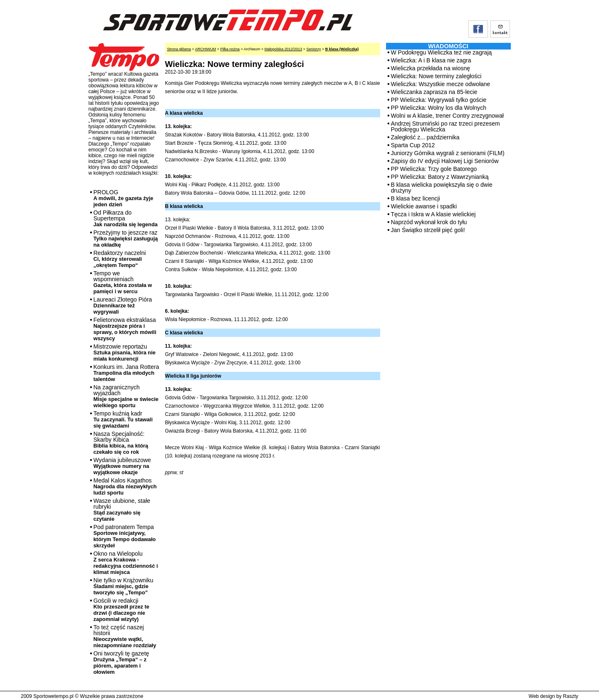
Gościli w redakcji (121, 610)
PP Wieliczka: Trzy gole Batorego (434, 169)
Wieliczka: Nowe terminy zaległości (436, 76)
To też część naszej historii (125, 636)
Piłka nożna (230, 49)
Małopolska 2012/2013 (283, 49)
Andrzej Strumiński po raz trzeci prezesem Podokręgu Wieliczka (446, 126)
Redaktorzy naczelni (120, 259)
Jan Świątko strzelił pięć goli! (428, 230)
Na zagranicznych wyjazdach (126, 396)
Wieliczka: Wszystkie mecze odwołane (441, 84)
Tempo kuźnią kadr (123, 419)
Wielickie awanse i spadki (424, 206)
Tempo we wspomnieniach (123, 282)
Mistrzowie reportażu (125, 352)
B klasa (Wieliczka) (342, 49)
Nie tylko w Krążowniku (124, 586)
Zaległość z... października (425, 137)
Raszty (571, 696)
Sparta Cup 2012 (413, 145)
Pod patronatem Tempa (125, 536)
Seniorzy (313, 49)
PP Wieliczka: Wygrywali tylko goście (439, 100)
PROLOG (124, 198)
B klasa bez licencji (416, 198)
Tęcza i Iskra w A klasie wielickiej (433, 214)
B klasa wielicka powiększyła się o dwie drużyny (442, 188)
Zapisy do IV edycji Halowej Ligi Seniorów (445, 161)
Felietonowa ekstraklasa (125, 329)
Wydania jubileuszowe (122, 466)
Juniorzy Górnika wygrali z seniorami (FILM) (448, 153)
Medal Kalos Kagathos (125, 486)
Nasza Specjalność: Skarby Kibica (121, 443)
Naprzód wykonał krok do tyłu (429, 222)
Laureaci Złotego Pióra (123, 305)
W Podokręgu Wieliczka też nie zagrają (442, 52)
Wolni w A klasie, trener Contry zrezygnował (447, 116)
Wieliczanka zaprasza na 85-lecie (434, 92)
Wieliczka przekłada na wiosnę (431, 68)
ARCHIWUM (206, 49)
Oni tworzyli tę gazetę (121, 663)
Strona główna (179, 49)
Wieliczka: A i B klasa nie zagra (431, 60)
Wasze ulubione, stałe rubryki (122, 510)
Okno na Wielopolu (126, 563)
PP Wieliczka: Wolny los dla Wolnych (439, 108)
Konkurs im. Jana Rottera (126, 373)
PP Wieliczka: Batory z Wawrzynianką (440, 177)
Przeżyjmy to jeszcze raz (126, 239)
